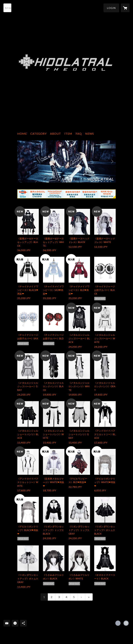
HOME (22, 134)
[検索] (8, 8)
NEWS (90, 134)
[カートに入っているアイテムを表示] (125, 8)
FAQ (79, 134)
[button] (111, 8)
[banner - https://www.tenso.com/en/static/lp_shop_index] (66, 194)
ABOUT (56, 134)
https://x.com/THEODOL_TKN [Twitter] (118, 623)
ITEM (68, 134)
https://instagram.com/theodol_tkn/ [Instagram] (126, 623)
